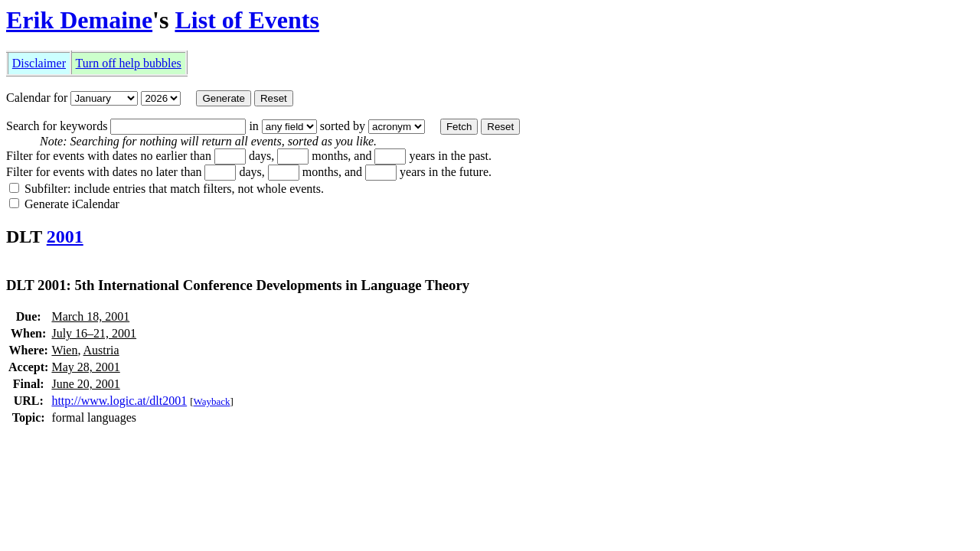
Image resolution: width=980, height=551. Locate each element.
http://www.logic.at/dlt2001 (119, 401)
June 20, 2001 (85, 384)
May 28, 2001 (85, 367)
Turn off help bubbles (129, 63)
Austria (101, 350)
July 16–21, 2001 (94, 333)
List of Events (247, 20)
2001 (65, 236)
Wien (64, 350)
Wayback (212, 401)
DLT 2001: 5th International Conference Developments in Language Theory (238, 285)
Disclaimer (39, 63)
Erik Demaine (79, 20)
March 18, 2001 (90, 316)
